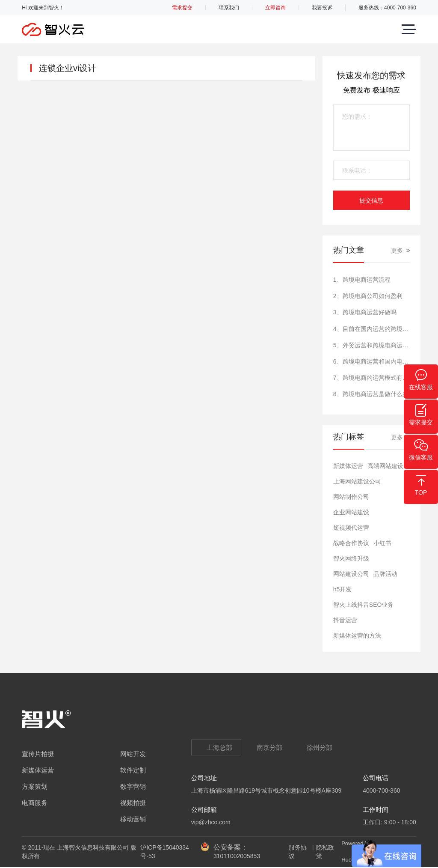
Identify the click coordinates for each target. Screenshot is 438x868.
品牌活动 (385, 574)
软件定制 (133, 770)
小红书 (382, 543)
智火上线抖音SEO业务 (364, 605)
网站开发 (133, 754)
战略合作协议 (351, 543)
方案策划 (35, 786)
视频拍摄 (133, 803)
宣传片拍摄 (38, 754)
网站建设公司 (351, 574)
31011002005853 (237, 856)
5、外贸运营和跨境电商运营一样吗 (371, 345)
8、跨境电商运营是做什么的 (371, 394)
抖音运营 (345, 620)
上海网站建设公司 (357, 481)
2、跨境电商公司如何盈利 (368, 296)
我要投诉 (322, 8)
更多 (397, 251)
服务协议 (298, 852)
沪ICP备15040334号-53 (165, 852)
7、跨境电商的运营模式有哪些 (371, 378)
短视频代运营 (351, 528)
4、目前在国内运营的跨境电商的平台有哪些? (371, 329)
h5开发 (343, 589)
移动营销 (133, 819)
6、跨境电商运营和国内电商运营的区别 (371, 361)
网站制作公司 (351, 497)
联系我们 (229, 8)
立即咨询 (275, 8)
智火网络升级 (351, 558)
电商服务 (35, 803)
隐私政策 (325, 852)
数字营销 (133, 786)
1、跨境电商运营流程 (362, 280)
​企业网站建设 (351, 512)
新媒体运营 (348, 466)
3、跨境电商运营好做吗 (365, 312)
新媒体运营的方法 (357, 635)
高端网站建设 (385, 466)
